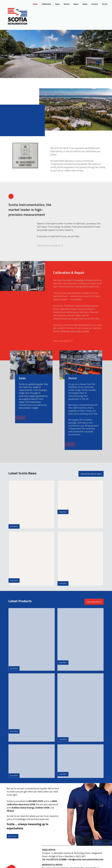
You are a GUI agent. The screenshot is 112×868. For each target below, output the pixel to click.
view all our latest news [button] (91, 474)
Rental (67, 4)
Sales (57, 4)
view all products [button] (94, 602)
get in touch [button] (13, 836)
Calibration (46, 4)
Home (35, 4)
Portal (105, 4)
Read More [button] (14, 526)
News (85, 4)
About (76, 4)
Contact (95, 4)
